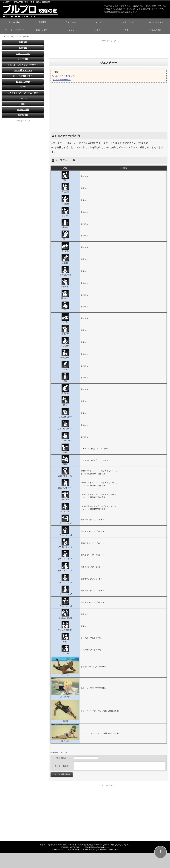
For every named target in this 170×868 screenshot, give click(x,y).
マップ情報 (23, 59)
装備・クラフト (42, 30)
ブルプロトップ (8, 37)
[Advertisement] (109, 49)
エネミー (99, 30)
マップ (99, 23)
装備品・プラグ (23, 82)
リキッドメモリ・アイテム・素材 (23, 93)
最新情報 (23, 42)
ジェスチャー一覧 (62, 80)
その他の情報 (156, 30)
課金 (127, 30)
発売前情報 (23, 115)
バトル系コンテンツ (23, 70)
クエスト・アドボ (127, 23)
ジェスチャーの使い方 (64, 76)
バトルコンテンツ (156, 23)
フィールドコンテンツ (14, 30)
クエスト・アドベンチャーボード (23, 65)
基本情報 (42, 23)
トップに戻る (14, 23)
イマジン (71, 30)
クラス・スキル (71, 23)
